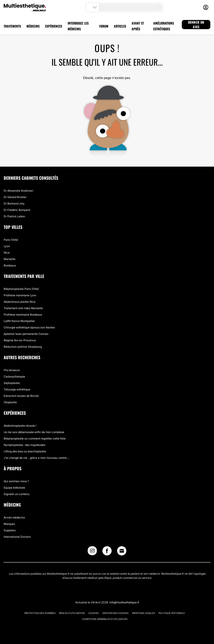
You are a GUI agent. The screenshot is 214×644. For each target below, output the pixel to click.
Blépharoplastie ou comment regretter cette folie (35, 438)
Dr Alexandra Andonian (18, 191)
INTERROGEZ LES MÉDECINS (78, 26)
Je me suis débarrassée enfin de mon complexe (34, 432)
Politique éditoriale (172, 613)
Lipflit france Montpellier (19, 321)
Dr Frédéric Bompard (17, 210)
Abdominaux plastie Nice (20, 302)
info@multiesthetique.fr (124, 602)
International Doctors (17, 537)
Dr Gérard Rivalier (15, 197)
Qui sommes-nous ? (16, 481)
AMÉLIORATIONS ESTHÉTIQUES (164, 26)
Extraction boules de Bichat (21, 396)
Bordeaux (10, 265)
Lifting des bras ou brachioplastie (25, 451)
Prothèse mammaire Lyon (20, 295)
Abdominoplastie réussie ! (20, 426)
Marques (9, 524)
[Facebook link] (107, 552)
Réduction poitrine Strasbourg (23, 347)
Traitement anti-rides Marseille (23, 308)
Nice (7, 253)
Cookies (94, 613)
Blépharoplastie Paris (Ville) (21, 289)
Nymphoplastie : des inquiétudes (25, 445)
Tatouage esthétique (17, 389)
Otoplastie (10, 402)
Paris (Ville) (11, 240)
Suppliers (10, 530)
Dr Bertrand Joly (14, 203)
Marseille (10, 259)
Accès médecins (14, 517)
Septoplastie (12, 383)
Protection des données (40, 613)
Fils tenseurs (12, 370)
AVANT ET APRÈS (138, 26)
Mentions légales (143, 613)
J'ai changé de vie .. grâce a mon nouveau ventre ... (37, 458)
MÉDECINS (33, 26)
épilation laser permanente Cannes (26, 334)
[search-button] (158, 7)
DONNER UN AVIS (196, 25)
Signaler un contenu (17, 494)
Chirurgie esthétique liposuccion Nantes (29, 327)
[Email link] (122, 551)
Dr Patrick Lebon (14, 216)
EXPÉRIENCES (54, 26)
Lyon (7, 246)
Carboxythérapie (14, 377)
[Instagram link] (92, 552)
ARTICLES (120, 26)
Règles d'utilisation (72, 613)
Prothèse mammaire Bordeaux (23, 315)
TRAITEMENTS (12, 26)
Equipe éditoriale (14, 488)
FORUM (104, 26)
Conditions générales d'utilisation (105, 619)
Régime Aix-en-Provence (20, 340)
